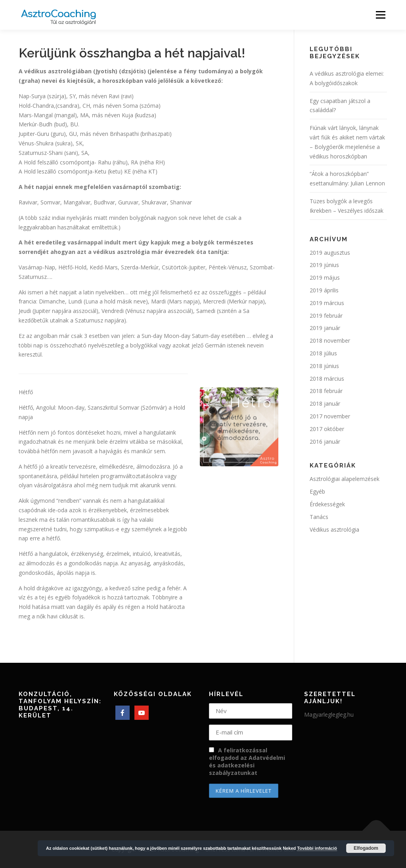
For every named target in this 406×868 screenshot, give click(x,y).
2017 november (330, 416)
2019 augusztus (330, 253)
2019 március (327, 303)
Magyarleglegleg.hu (329, 714)
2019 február (326, 316)
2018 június (324, 366)
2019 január (325, 328)
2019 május (325, 278)
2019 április (324, 290)
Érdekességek (327, 504)
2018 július (323, 353)
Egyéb (317, 491)
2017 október (327, 429)
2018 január (325, 403)
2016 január (325, 442)
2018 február (326, 391)
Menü (380, 15)
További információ (317, 848)
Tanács (319, 517)
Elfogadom (366, 848)
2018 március (327, 379)
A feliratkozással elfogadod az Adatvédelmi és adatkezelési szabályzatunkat (247, 761)
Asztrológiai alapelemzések (345, 479)
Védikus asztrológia (334, 529)
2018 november (330, 341)
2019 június (324, 265)
